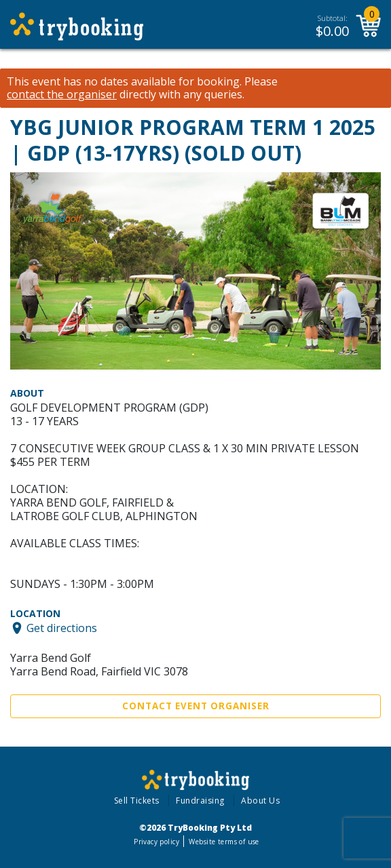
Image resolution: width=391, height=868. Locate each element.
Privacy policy (156, 842)
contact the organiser (62, 95)
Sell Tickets (137, 801)
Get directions (62, 628)
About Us (260, 801)
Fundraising (200, 801)
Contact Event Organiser (196, 706)
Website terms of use (224, 842)
